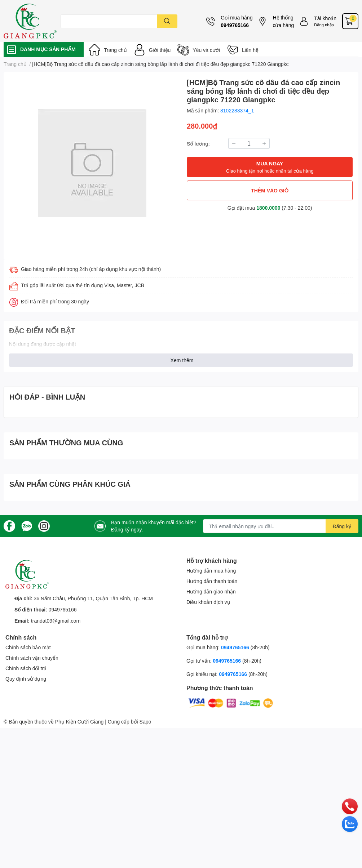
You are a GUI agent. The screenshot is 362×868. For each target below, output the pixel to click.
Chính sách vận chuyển (32, 658)
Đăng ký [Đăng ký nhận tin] (342, 526)
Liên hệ (250, 50)
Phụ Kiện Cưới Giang (80, 722)
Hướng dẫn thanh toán (212, 581)
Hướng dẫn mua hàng (211, 571)
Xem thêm (182, 360)
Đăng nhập (324, 25)
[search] (167, 21)
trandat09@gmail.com (56, 621)
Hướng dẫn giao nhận (211, 591)
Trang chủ (115, 50)
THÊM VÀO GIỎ (270, 190)
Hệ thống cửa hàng (283, 21)
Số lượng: (198, 144)
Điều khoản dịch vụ (208, 602)
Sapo (145, 722)
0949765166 (235, 25)
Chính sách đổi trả (26, 668)
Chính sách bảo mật (28, 647)
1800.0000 (268, 208)
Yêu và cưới (206, 50)
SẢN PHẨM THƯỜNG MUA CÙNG (66, 442)
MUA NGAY (270, 167)
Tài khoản (325, 18)
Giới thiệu (160, 50)
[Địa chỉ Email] (281, 526)
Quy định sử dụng (26, 679)
